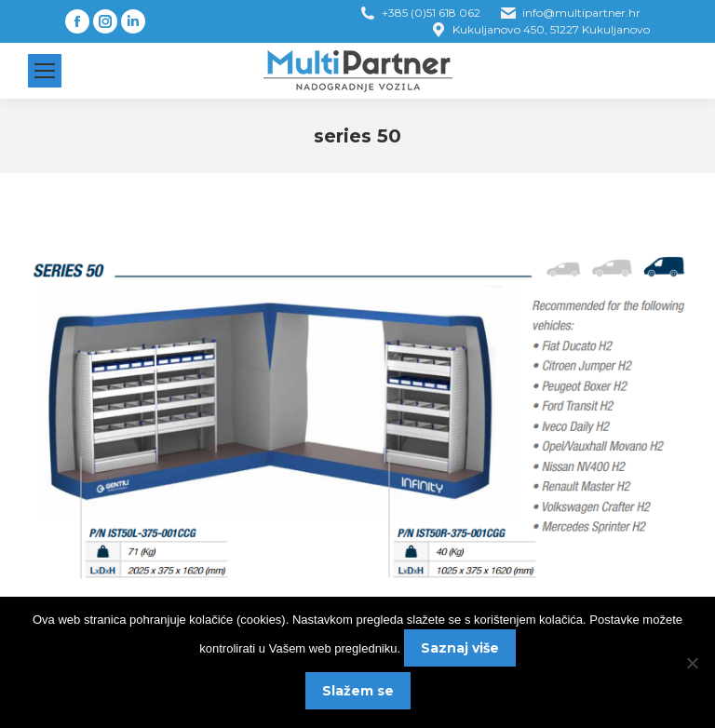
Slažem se (358, 691)
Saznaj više (460, 648)
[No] (692, 663)
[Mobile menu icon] (45, 71)
